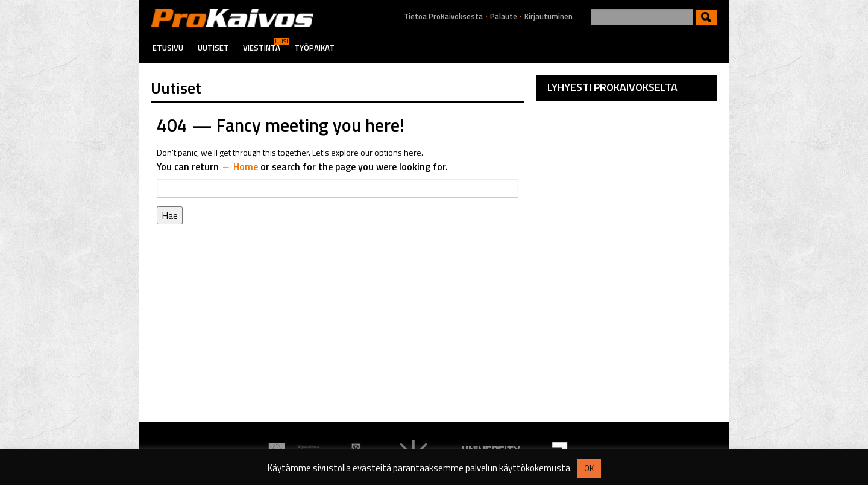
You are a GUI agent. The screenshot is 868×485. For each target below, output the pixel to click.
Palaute (504, 17)
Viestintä (262, 48)
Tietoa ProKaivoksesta (443, 17)
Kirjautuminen (549, 17)
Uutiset (213, 48)
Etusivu (168, 48)
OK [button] (589, 468)
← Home (240, 166)
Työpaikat (314, 48)
